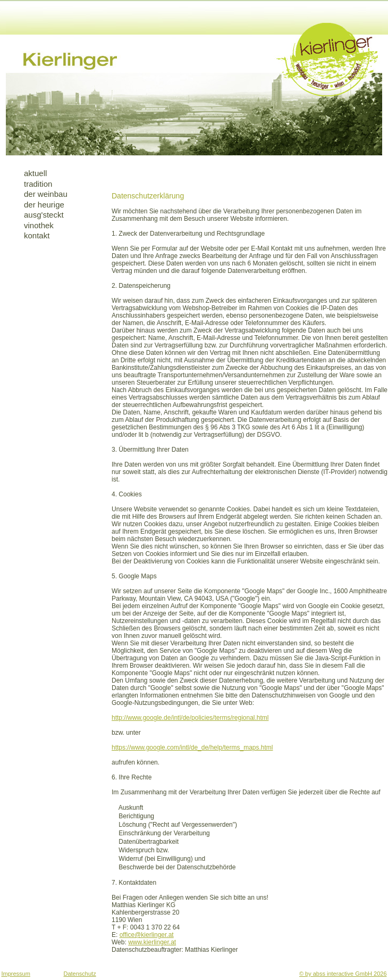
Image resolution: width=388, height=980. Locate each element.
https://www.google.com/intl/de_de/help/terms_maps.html (192, 748)
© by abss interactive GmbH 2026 (343, 974)
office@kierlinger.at (147, 935)
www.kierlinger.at (152, 942)
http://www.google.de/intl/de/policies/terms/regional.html (190, 718)
